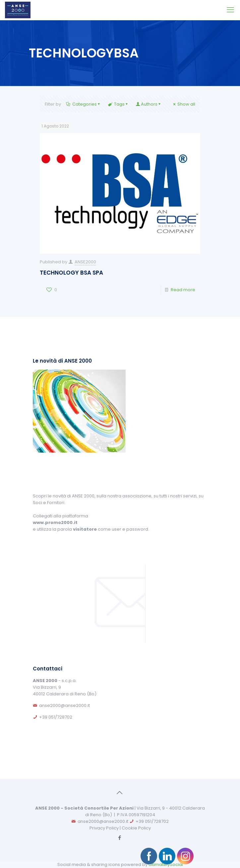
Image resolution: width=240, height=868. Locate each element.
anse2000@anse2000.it (64, 705)
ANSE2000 (85, 262)
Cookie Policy (136, 828)
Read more (183, 290)
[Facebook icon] (120, 838)
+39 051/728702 (56, 717)
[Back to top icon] (120, 793)
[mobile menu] (231, 10)
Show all (184, 104)
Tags (119, 104)
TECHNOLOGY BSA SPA (71, 273)
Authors (149, 104)
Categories (84, 104)
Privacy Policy (104, 828)
